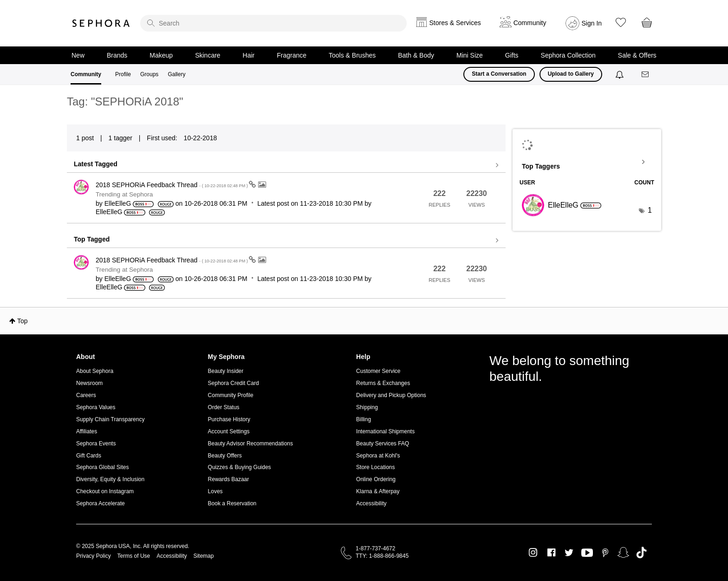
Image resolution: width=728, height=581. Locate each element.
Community (86, 74)
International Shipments (385, 431)
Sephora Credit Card (234, 383)
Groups (149, 74)
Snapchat (623, 553)
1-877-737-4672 (375, 548)
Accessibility (371, 503)
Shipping (367, 407)
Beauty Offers (225, 456)
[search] (273, 23)
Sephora (101, 23)
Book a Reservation (232, 503)
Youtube (587, 553)
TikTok (641, 553)
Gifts (512, 55)
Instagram (533, 553)
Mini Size (470, 55)
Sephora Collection (568, 55)
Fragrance (292, 55)
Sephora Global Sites (102, 467)
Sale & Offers (637, 55)
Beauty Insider (226, 371)
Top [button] (23, 321)
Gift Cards (89, 456)
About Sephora (95, 371)
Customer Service (378, 371)
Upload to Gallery (571, 74)
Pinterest (605, 553)
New (78, 55)
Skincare (208, 55)
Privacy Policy (94, 556)
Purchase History (229, 419)
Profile (123, 74)
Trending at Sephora (124, 194)
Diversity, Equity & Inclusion (110, 479)
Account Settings (229, 431)
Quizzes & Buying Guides (240, 467)
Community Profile (231, 395)
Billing (364, 419)
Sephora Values (96, 407)
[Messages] (646, 75)
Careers (86, 395)
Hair (249, 55)
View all (286, 165)
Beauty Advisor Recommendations (250, 444)
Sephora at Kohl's (378, 456)
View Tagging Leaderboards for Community (587, 162)
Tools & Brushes (352, 55)
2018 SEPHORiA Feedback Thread (172, 185)
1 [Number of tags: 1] (650, 210)
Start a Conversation (499, 74)
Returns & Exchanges (383, 383)
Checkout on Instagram (105, 491)
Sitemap (203, 556)
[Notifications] (621, 74)
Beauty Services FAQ (383, 444)
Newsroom (89, 383)
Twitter (569, 553)
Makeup (161, 55)
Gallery (176, 74)
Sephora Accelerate (101, 503)
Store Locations (375, 467)
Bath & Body (416, 55)
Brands (117, 55)
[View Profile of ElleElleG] (118, 203)
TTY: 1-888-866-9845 (382, 556)
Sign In (592, 23)
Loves (215, 491)
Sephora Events (96, 444)
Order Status (224, 407)
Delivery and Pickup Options (391, 395)
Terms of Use (134, 556)
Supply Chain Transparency (110, 419)
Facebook (551, 553)
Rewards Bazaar (229, 479)
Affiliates (87, 431)
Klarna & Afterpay (378, 491)
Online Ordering (376, 479)
